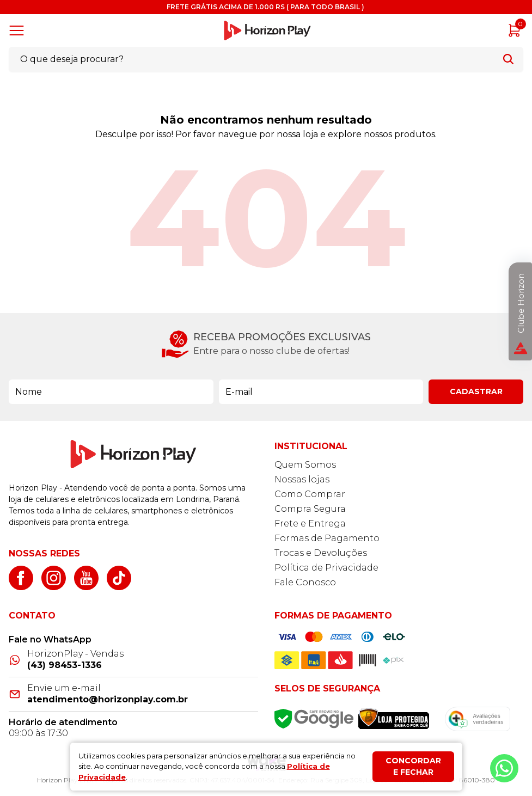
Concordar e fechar (413, 766)
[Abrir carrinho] (515, 30)
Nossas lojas (302, 479)
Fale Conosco (305, 582)
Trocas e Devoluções (321, 553)
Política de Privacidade (326, 568)
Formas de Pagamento (327, 538)
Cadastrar (476, 391)
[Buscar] (508, 59)
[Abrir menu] (19, 30)
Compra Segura (310, 509)
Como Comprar (310, 494)
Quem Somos (305, 465)
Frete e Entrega (310, 523)
